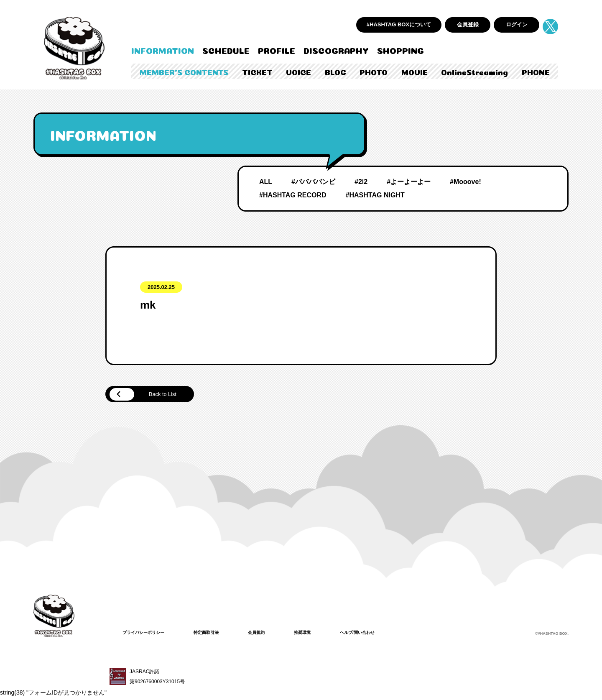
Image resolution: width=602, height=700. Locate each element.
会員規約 (271, 634)
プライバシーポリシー (148, 634)
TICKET (257, 72)
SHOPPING (400, 50)
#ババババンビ (313, 182)
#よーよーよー (409, 182)
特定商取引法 (217, 634)
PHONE (536, 72)
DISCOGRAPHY (336, 50)
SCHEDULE (226, 50)
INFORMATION (163, 50)
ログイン (517, 24)
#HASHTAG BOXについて (399, 24)
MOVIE (415, 72)
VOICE (298, 72)
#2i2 (361, 182)
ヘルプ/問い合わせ (381, 634)
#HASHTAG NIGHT (375, 195)
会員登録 (468, 24)
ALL (266, 182)
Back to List (151, 395)
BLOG (335, 72)
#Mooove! (466, 182)
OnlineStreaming (474, 72)
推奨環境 (321, 634)
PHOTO (374, 72)
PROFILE (277, 50)
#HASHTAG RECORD (293, 195)
